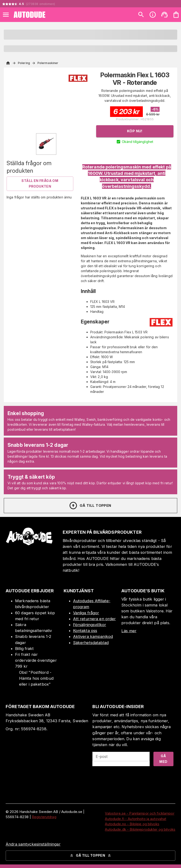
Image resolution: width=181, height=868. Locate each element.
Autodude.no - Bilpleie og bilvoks (132, 824)
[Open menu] (6, 15)
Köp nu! (135, 131)
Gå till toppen (90, 506)
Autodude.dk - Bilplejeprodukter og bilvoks (140, 829)
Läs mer (129, 631)
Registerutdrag (44, 817)
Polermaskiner (48, 63)
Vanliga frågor (86, 613)
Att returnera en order (95, 619)
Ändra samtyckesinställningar (33, 844)
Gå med (163, 759)
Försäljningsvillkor (90, 625)
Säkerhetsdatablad (91, 643)
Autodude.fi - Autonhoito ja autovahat (136, 819)
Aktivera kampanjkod (93, 636)
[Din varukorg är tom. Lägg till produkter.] (176, 15)
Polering (24, 63)
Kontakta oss (85, 631)
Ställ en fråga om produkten (40, 184)
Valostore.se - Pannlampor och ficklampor (140, 813)
